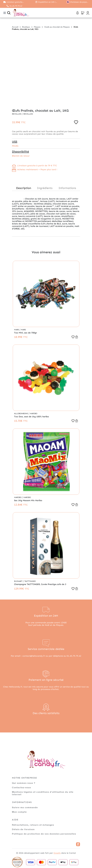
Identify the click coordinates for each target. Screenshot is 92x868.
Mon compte (19, 812)
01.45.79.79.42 (16, 6)
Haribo (34, 414)
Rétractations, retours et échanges (33, 825)
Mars (17, 330)
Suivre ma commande (25, 807)
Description (24, 188)
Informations (67, 188)
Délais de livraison (23, 829)
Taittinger (30, 581)
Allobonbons (21, 414)
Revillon (17, 114)
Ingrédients (45, 188)
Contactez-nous (21, 787)
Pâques (37, 27)
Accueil (15, 27)
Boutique (26, 27)
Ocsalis (57, 853)
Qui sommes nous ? (24, 783)
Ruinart (19, 581)
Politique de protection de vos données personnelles (44, 834)
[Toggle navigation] (5, 13)
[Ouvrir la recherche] (9, 13)
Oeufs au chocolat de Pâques (57, 27)
